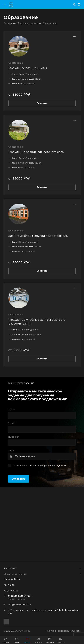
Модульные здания (15, 574)
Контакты (9, 585)
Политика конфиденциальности (63, 631)
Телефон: (13, 437)
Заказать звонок (16, 599)
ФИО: (11, 410)
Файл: (11, 450)
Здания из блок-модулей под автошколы (38, 236)
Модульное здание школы (28, 68)
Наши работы (12, 579)
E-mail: (12, 423)
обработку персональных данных (48, 466)
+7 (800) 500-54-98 (19, 596)
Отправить (19, 479)
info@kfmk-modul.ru (19, 604)
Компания (10, 568)
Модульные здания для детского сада (36, 152)
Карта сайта (11, 591)
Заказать (42, 103)
